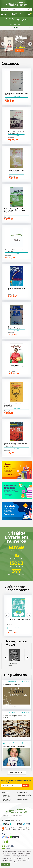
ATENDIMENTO (22, 792)
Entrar (4, 14)
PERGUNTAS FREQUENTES (6, 796)
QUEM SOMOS (6, 792)
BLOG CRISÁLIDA (23, 799)
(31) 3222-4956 (15, 24)
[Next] (30, 44)
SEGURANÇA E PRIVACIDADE (6, 800)
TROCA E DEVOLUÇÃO (24, 795)
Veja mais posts (16, 773)
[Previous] (3, 44)
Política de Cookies (21, 860)
